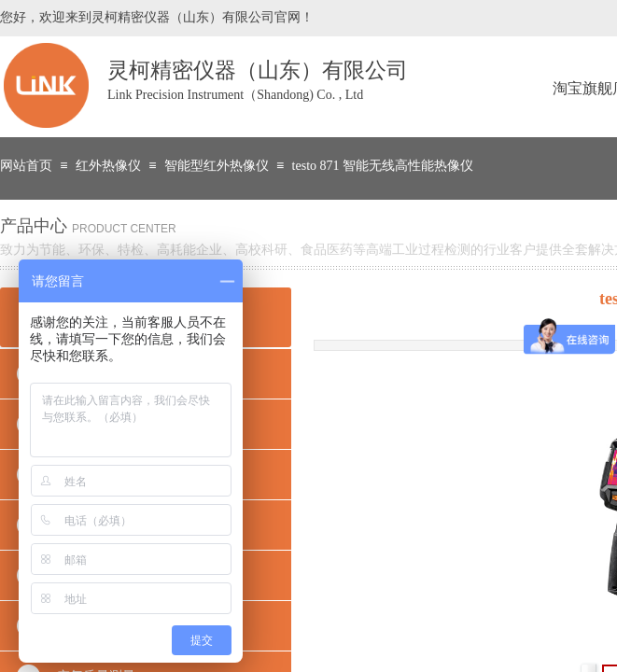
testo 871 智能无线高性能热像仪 (383, 166)
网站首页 (26, 166)
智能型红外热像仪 (217, 166)
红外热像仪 (108, 166)
